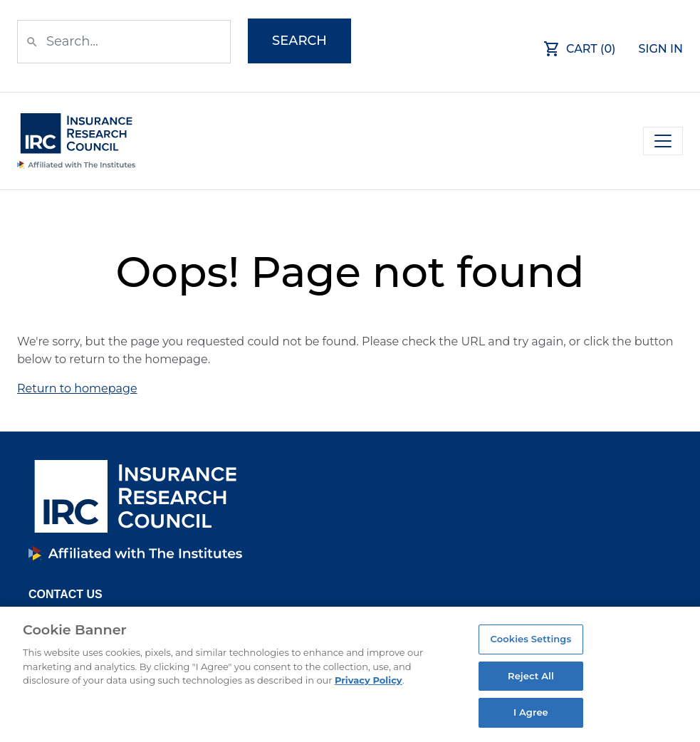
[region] (350, 674)
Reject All (531, 676)
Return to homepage (77, 388)
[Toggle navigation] (663, 141)
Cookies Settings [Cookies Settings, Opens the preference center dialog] (531, 639)
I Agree (531, 712)
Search (299, 41)
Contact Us (66, 594)
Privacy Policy (369, 680)
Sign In (661, 49)
